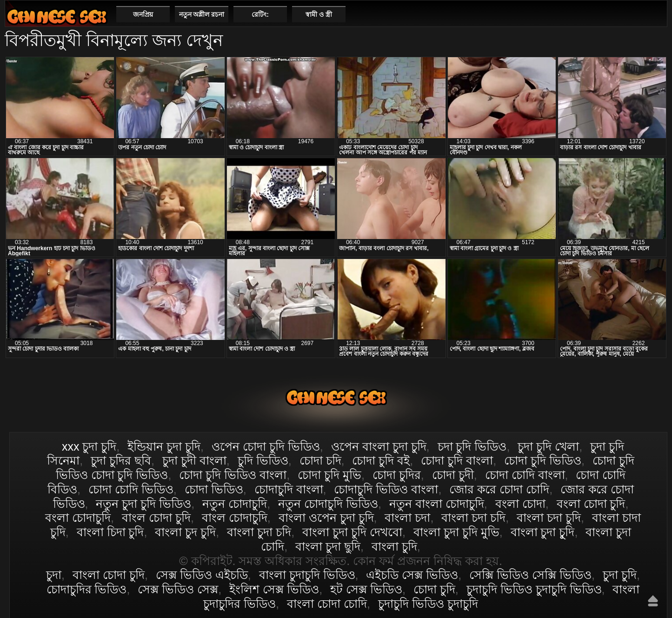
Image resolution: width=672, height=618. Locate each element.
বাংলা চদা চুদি (549, 518)
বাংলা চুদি (394, 546)
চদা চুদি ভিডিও (472, 446)
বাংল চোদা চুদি (156, 518)
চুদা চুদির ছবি (121, 460)
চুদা (54, 575)
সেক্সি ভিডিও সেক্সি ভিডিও (530, 575)
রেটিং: (260, 14)
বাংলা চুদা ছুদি (328, 546)
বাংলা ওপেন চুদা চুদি (326, 518)
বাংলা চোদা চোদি (327, 604)
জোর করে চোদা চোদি (499, 489)
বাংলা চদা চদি (473, 518)
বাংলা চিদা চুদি (110, 532)
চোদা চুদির (397, 475)
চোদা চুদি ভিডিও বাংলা (233, 475)
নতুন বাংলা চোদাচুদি (437, 504)
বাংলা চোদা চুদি (57, 17)
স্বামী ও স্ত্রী (319, 14)
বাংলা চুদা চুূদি (543, 532)
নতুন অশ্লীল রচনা (202, 14)
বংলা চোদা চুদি (591, 504)
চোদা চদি (320, 460)
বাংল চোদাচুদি (235, 518)
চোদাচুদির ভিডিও (87, 589)
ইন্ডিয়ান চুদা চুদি (164, 446)
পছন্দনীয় (656, 14)
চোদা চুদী (453, 475)
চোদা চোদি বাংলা (525, 475)
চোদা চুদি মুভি (329, 475)
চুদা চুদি (620, 575)
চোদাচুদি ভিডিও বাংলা (386, 489)
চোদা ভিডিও (214, 489)
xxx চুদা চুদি (89, 446)
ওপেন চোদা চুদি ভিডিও (266, 446)
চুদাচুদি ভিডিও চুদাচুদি (428, 604)
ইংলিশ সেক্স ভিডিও (274, 589)
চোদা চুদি (434, 589)
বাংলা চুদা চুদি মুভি (456, 532)
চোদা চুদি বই (381, 460)
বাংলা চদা (407, 518)
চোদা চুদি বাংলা (457, 460)
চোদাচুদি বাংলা (289, 489)
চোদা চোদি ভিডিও (131, 489)
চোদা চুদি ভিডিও (543, 460)
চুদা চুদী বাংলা (194, 460)
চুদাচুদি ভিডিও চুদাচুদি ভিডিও (534, 589)
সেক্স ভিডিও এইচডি (202, 575)
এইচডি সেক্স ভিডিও (412, 575)
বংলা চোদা (520, 504)
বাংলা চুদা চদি (259, 532)
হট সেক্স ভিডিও (366, 589)
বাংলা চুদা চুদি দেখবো (352, 532)
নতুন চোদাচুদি (235, 504)
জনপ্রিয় (143, 14)
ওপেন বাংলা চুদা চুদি (379, 446)
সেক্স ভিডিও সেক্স (178, 589)
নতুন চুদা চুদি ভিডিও (143, 504)
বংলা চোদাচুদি (78, 518)
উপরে (653, 601)
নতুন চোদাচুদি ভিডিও (328, 504)
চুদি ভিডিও (263, 460)
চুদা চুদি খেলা (548, 446)
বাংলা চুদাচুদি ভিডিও (307, 575)
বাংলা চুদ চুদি (185, 532)
